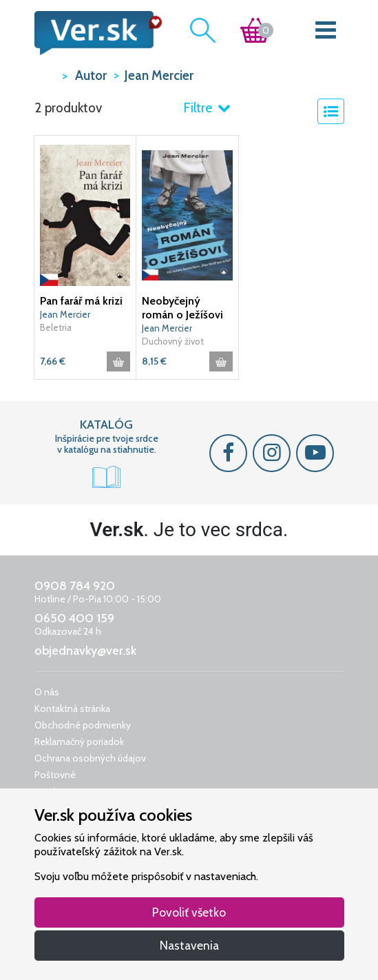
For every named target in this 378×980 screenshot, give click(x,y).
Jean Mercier (65, 314)
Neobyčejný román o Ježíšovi (182, 308)
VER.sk (45, 75)
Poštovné (55, 775)
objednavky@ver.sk (85, 651)
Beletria (56, 327)
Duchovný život (173, 341)
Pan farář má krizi (81, 301)
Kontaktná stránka (72, 708)
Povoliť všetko (189, 912)
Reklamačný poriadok (79, 742)
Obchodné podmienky (83, 725)
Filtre (207, 108)
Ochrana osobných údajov (90, 758)
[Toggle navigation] (325, 33)
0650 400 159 (74, 618)
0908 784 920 (75, 586)
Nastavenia (189, 945)
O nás (47, 692)
